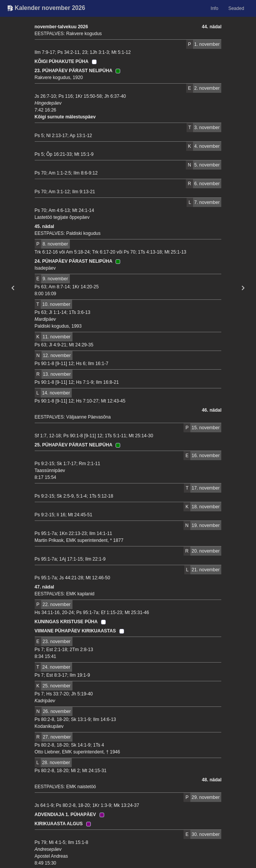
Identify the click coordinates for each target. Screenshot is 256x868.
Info (214, 8)
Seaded (236, 8)
